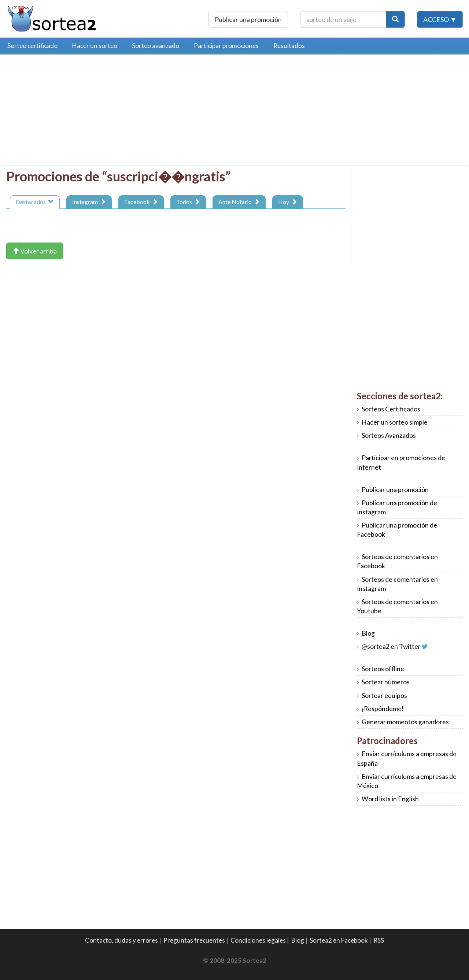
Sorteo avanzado (156, 46)
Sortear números (386, 682)
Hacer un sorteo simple (395, 422)
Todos (188, 202)
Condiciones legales (258, 940)
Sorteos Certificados (391, 409)
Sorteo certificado (32, 46)
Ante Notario (239, 202)
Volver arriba (35, 251)
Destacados (35, 202)
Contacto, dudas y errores (121, 940)
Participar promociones (226, 46)
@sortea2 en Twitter (391, 646)
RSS (379, 940)
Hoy (288, 202)
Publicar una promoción (248, 19)
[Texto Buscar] (343, 19)
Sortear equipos (384, 696)
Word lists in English (390, 799)
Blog (368, 633)
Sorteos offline (383, 669)
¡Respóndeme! (383, 709)
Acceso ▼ (440, 19)
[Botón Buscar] (395, 19)
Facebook (141, 202)
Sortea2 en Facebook (339, 940)
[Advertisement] (68, 112)
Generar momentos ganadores (405, 722)
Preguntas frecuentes (194, 940)
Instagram (89, 202)
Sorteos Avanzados (389, 435)
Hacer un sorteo (95, 46)
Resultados (289, 46)
